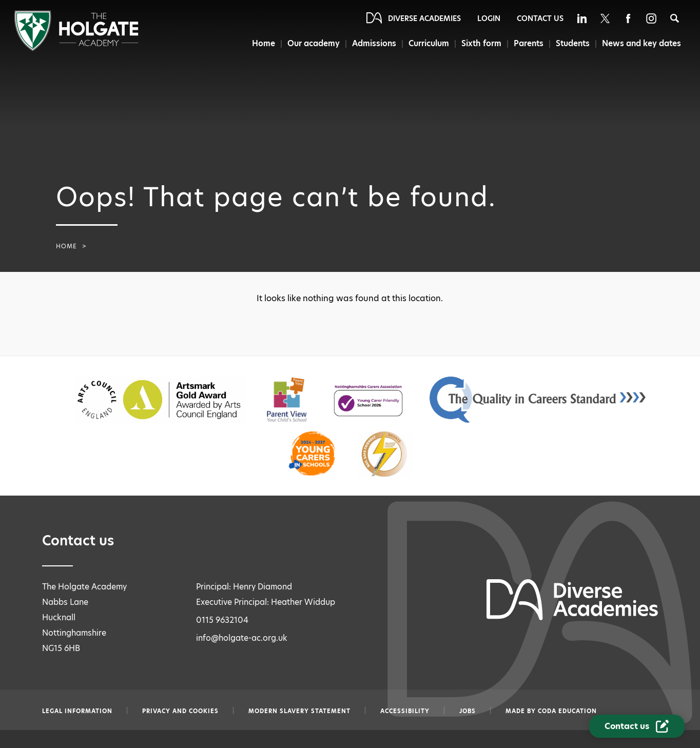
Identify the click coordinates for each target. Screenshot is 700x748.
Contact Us (540, 18)
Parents (527, 43)
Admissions (371, 43)
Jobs (468, 711)
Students (572, 43)
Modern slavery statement (299, 711)
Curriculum (426, 43)
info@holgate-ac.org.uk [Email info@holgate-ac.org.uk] (242, 638)
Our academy (309, 43)
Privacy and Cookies (180, 711)
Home (258, 43)
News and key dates (642, 43)
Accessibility (405, 711)
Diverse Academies (424, 18)
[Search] (675, 18)
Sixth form (479, 43)
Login (489, 18)
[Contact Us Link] (637, 726)
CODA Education (567, 711)
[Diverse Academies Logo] (76, 48)
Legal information (77, 711)
